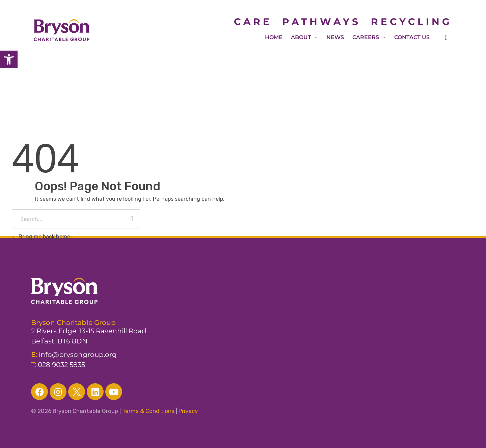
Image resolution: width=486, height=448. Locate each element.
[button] (9, 59)
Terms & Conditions (148, 411)
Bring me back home (41, 237)
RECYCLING (412, 22)
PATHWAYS (321, 22)
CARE (258, 22)
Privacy (188, 411)
